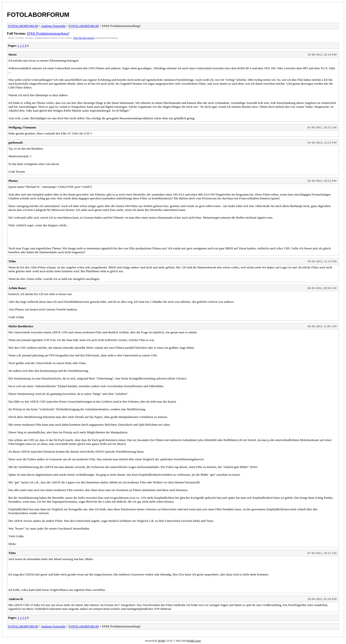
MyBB (161, 641)
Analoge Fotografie (53, 26)
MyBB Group (194, 641)
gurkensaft (16, 142)
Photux (13, 181)
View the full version (83, 38)
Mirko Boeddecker (21, 326)
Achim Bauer (17, 288)
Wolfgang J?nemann (22, 127)
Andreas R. (16, 599)
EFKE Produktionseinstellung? (48, 33)
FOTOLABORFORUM (38, 15)
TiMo (12, 261)
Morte (13, 54)
